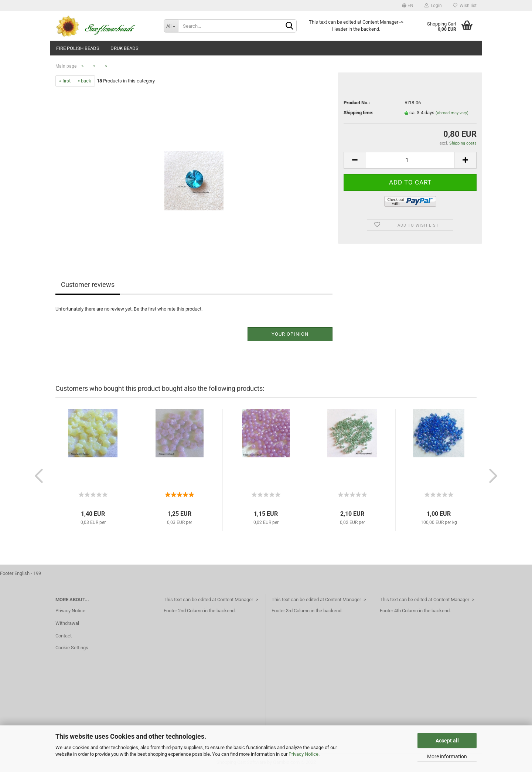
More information (447, 756)
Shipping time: (359, 113)
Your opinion (290, 334)
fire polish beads (78, 48)
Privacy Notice (303, 754)
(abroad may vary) (452, 113)
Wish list (465, 6)
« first (65, 81)
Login (433, 6)
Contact (64, 636)
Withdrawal (67, 623)
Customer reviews (88, 285)
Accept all (447, 741)
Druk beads (125, 48)
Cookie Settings (72, 648)
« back (84, 81)
